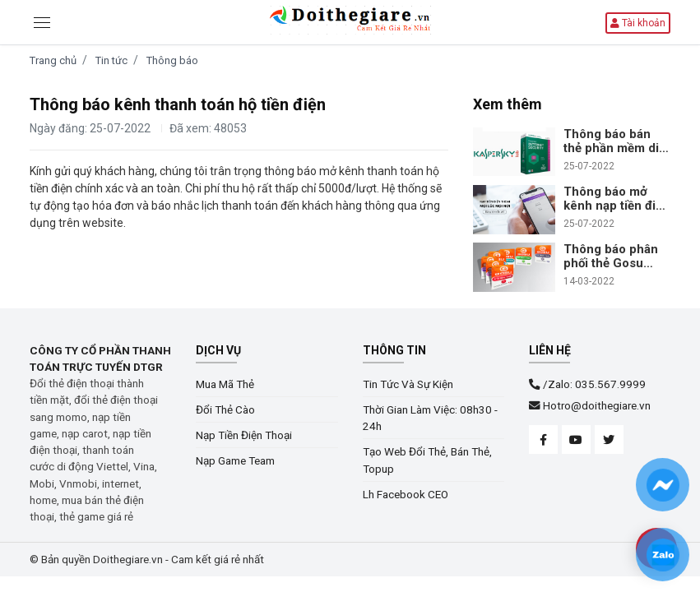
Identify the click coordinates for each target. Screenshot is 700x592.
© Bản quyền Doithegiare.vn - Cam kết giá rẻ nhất (147, 559)
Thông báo (172, 60)
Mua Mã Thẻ (225, 384)
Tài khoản (638, 23)
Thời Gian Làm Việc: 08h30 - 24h (430, 418)
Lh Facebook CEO (406, 494)
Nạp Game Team (235, 460)
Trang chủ (53, 60)
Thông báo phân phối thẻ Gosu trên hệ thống (611, 257)
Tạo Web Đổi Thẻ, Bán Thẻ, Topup (427, 460)
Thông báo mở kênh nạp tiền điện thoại (617, 199)
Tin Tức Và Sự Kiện (408, 384)
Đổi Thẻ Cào (225, 409)
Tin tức (111, 60)
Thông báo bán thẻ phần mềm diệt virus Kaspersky (617, 141)
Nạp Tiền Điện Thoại (244, 435)
